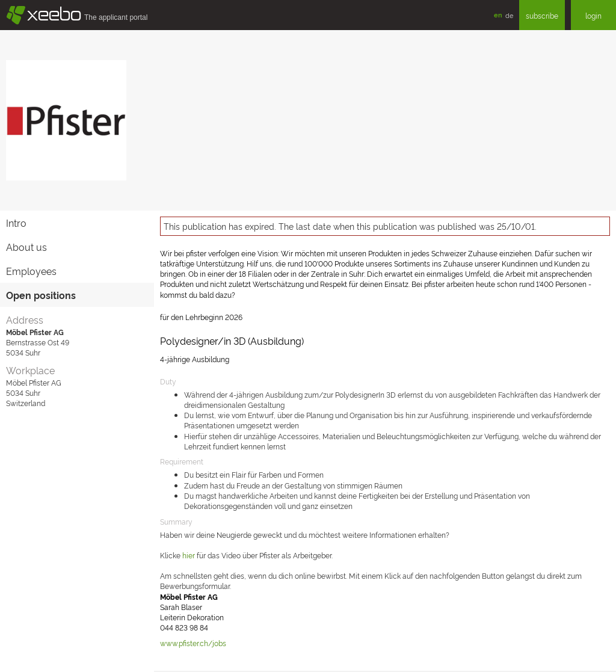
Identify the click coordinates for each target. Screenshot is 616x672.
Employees (31, 271)
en (498, 15)
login (593, 15)
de (509, 15)
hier (189, 555)
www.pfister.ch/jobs (193, 643)
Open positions (41, 295)
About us (26, 247)
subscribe (542, 15)
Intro (16, 223)
